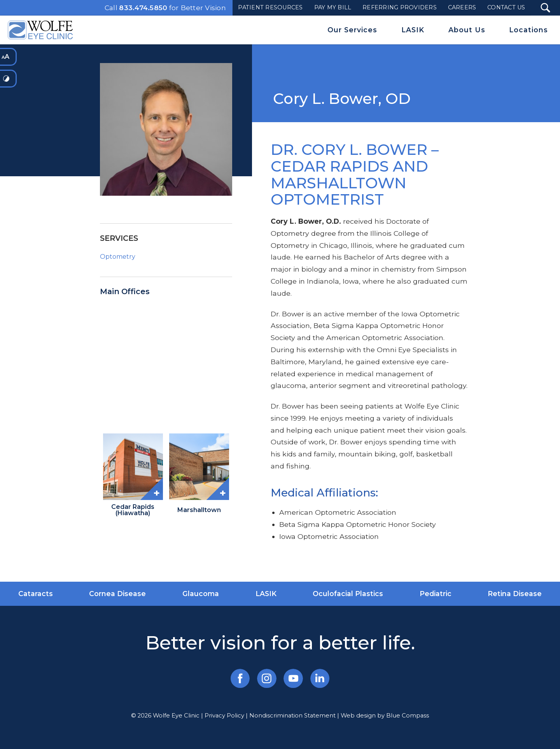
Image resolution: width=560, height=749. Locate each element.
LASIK (266, 594)
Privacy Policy (224, 716)
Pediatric (436, 594)
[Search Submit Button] (545, 8)
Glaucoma (201, 594)
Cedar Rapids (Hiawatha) (133, 510)
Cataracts (36, 594)
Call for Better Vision (165, 8)
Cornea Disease (117, 594)
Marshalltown (199, 510)
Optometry (118, 257)
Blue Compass (408, 716)
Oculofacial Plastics (348, 594)
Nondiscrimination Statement (292, 716)
